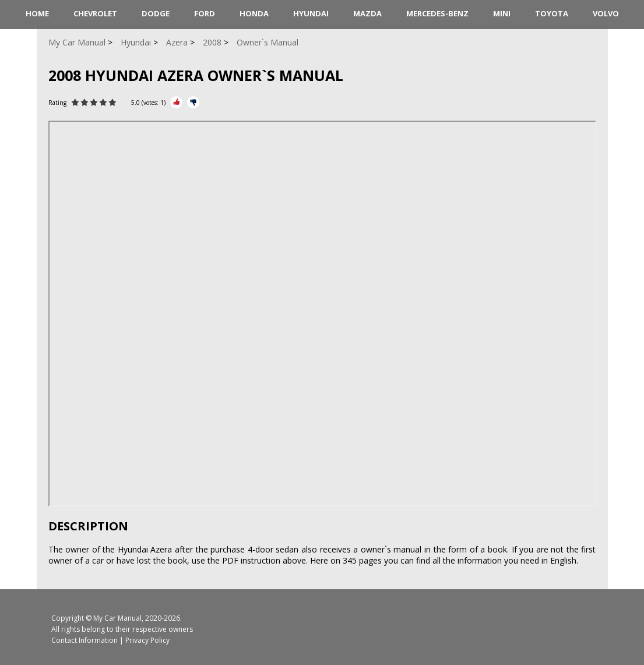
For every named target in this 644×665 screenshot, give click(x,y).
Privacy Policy (147, 640)
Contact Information (85, 640)
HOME (37, 13)
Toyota (552, 13)
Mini (502, 13)
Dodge (156, 13)
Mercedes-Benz (437, 13)
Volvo (606, 13)
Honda (254, 13)
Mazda (367, 13)
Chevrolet (95, 13)
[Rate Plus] (176, 102)
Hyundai (311, 13)
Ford (205, 13)
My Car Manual (117, 618)
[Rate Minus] (193, 102)
